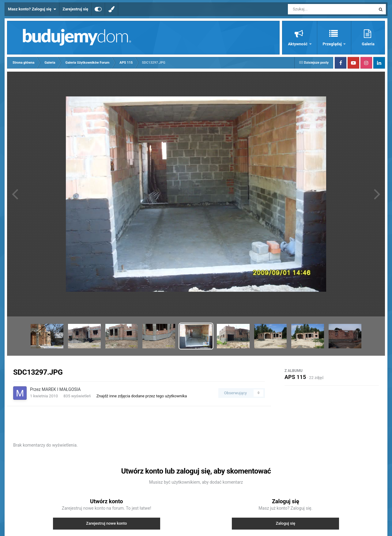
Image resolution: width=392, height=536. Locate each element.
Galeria (368, 44)
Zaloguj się (285, 523)
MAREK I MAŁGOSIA (61, 389)
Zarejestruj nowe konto (106, 523)
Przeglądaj (333, 44)
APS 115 (295, 377)
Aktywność (298, 44)
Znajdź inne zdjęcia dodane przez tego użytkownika (142, 396)
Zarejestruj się (75, 9)
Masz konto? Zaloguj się (32, 9)
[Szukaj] (318, 9)
